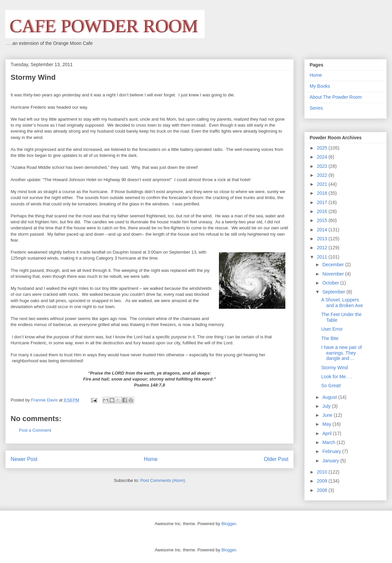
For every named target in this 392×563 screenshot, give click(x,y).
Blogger (229, 524)
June (328, 415)
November (334, 274)
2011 (323, 257)
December (334, 265)
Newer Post (24, 459)
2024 (323, 157)
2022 (323, 175)
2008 (323, 490)
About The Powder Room (336, 97)
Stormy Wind (335, 368)
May (327, 424)
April (328, 433)
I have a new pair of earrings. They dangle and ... (342, 353)
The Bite (330, 338)
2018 (323, 193)
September (334, 292)
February (332, 451)
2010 (323, 472)
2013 (323, 239)
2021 (323, 184)
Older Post (276, 459)
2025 (323, 148)
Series (316, 108)
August (330, 397)
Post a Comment (35, 430)
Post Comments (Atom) (163, 480)
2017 (323, 202)
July (327, 406)
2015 (323, 220)
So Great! (331, 386)
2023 (323, 166)
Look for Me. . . (337, 377)
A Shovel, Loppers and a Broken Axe (342, 303)
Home (151, 459)
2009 (323, 481)
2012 (323, 248)
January (331, 461)
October (331, 283)
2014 (323, 230)
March (329, 442)
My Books (320, 86)
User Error (332, 329)
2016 (323, 211)
